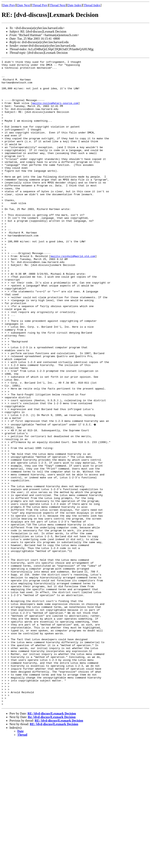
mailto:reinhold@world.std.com (73, 295)
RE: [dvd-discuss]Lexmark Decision (52, 842)
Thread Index (92, 5)
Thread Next (58, 5)
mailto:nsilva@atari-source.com (55, 112)
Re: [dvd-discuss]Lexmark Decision (52, 845)
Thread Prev (40, 5)
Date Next (24, 5)
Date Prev (9, 5)
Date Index (75, 5)
